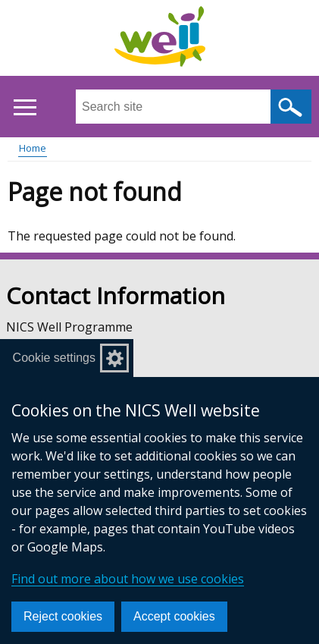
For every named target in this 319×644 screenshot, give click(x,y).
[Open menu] (25, 107)
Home (33, 148)
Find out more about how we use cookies (128, 579)
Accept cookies (174, 616)
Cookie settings (54, 358)
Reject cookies (63, 616)
